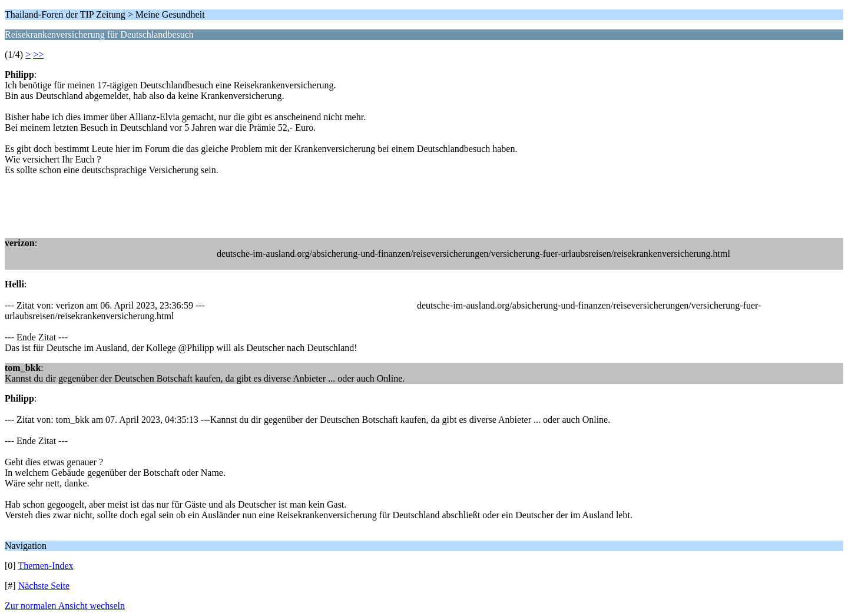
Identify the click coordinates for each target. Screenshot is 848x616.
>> (38, 54)
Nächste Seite (44, 586)
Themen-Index (45, 566)
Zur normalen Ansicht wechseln (65, 606)
